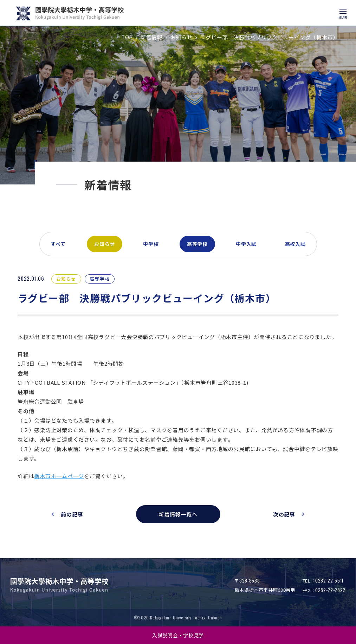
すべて (58, 244)
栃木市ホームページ (59, 476)
